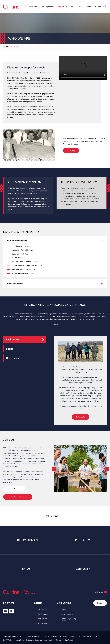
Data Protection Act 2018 (87, 636)
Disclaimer (7, 636)
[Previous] (54, 469)
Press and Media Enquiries (45, 640)
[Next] (107, 469)
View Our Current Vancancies (18, 497)
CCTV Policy (8, 640)
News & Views (76, 7)
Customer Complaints (68, 636)
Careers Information (14, 489)
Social (9, 349)
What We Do (34, 7)
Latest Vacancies (67, 614)
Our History (71, 151)
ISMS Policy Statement (33, 636)
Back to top (101, 592)
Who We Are (62, 7)
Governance (13, 358)
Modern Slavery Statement (24, 640)
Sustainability (81, 417)
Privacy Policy (17, 636)
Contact (98, 7)
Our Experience (48, 7)
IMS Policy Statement (51, 636)
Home (6, 47)
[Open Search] (105, 7)
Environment (13, 339)
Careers (88, 7)
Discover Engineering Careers (68, 620)
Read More (55, 324)
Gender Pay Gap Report (64, 640)
